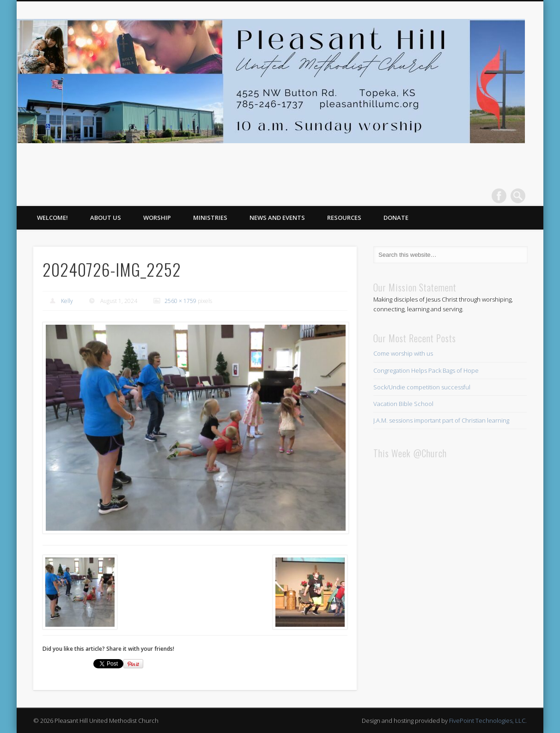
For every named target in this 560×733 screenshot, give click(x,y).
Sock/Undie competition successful (422, 387)
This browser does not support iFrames (450, 576)
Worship (157, 218)
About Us (106, 218)
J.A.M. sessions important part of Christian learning (441, 420)
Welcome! (52, 218)
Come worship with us (403, 353)
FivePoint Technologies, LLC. (488, 721)
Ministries (210, 218)
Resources (344, 218)
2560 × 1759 (180, 301)
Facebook (499, 196)
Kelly (67, 301)
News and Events (277, 218)
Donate (396, 218)
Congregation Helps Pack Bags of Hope (426, 370)
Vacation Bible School (403, 404)
